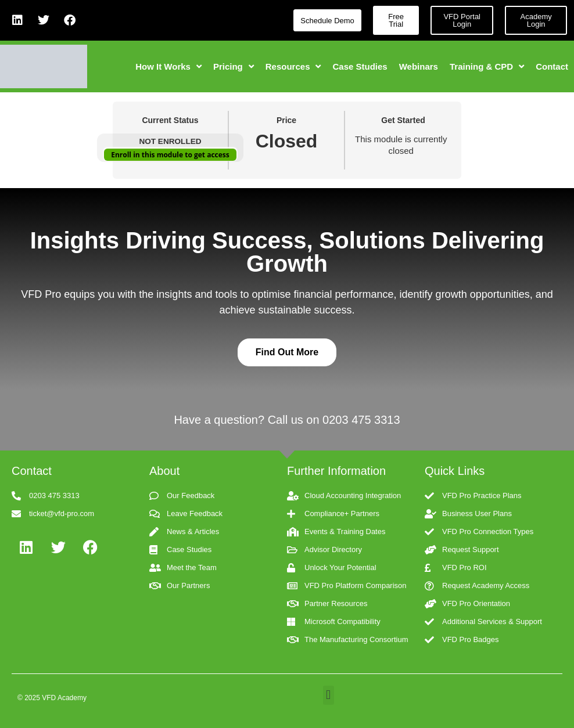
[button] (329, 695)
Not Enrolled (170, 141)
